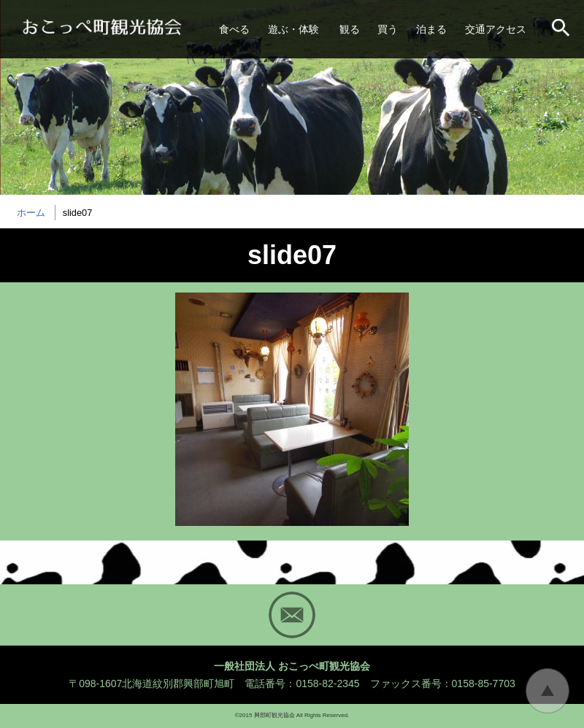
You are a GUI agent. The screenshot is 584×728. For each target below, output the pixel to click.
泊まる (431, 29)
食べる (234, 29)
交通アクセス (496, 29)
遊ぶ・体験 (293, 29)
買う (388, 29)
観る (350, 29)
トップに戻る (547, 691)
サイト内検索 (562, 29)
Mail (292, 615)
